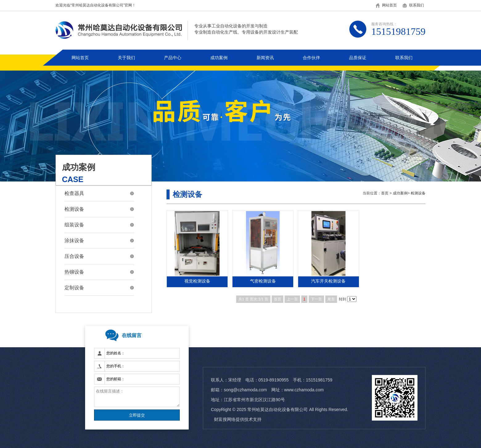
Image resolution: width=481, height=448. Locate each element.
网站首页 (389, 5)
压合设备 (74, 256)
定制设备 (74, 288)
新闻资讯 (265, 58)
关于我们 (126, 58)
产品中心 (173, 58)
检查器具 (74, 193)
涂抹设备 (74, 240)
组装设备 (74, 225)
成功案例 (219, 58)
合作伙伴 (311, 58)
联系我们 (417, 5)
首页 (385, 193)
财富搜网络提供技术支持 (238, 419)
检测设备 (74, 209)
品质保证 (358, 58)
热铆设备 (74, 272)
